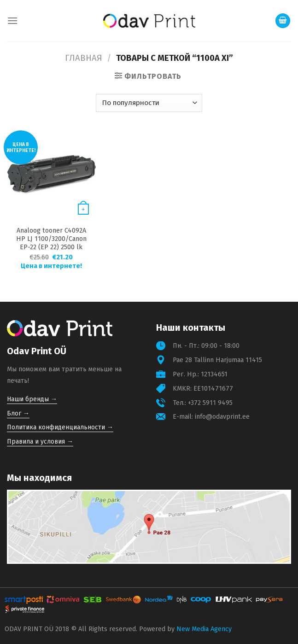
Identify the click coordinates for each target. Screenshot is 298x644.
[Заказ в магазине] (149, 103)
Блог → (18, 413)
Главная (84, 58)
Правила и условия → (40, 442)
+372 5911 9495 (210, 403)
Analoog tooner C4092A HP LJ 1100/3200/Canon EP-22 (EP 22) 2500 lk (51, 239)
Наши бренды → (32, 399)
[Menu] (12, 20)
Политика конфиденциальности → (60, 427)
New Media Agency (204, 629)
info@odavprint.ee (222, 417)
